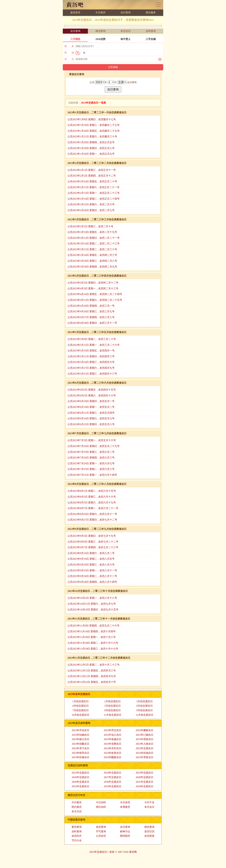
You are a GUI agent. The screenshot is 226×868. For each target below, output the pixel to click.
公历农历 (101, 836)
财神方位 (125, 831)
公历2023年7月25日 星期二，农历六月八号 (91, 469)
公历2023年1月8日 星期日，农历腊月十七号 (92, 119)
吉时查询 (151, 31)
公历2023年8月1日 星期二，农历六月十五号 (92, 491)
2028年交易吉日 (145, 777)
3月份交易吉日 (145, 701)
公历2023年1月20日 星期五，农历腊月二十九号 (94, 131)
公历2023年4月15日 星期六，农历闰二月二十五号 (95, 300)
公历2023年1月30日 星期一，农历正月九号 (91, 154)
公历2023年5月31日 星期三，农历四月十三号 (92, 374)
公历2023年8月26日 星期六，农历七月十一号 (92, 514)
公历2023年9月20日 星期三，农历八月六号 (91, 565)
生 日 (69, 59)
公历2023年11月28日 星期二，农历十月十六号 (93, 643)
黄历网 (133, 852)
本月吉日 (126, 31)
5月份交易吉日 (113, 706)
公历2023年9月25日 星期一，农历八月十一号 (92, 570)
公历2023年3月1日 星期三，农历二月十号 (90, 226)
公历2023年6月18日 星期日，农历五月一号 (91, 401)
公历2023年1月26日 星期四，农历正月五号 (91, 142)
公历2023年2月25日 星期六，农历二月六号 (91, 204)
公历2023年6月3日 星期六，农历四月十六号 (92, 395)
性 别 (69, 53)
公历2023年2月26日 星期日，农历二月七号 (91, 210)
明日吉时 (101, 807)
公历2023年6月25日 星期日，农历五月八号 (91, 424)
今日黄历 (100, 12)
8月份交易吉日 (113, 710)
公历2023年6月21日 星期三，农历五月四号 (91, 413)
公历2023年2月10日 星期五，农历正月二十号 (92, 181)
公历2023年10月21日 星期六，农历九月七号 (92, 604)
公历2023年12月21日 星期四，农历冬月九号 (92, 676)
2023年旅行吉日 (81, 739)
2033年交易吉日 (113, 786)
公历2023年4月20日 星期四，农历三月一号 (91, 306)
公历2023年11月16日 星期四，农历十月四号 (92, 631)
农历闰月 (77, 836)
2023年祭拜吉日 (81, 753)
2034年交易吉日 (145, 786)
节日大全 (77, 840)
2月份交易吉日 (113, 701)
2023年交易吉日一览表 (102, 852)
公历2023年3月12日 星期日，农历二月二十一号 (94, 238)
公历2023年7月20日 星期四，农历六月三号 (91, 458)
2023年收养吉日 (113, 753)
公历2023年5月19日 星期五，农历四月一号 (91, 351)
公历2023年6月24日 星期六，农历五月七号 (91, 418)
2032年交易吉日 (81, 786)
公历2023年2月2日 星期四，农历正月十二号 (92, 176)
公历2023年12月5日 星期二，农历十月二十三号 (94, 665)
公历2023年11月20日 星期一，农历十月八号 (92, 637)
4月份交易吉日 (81, 706)
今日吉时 (101, 802)
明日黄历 (77, 807)
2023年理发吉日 (145, 739)
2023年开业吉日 (81, 730)
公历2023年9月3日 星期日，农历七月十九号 (92, 536)
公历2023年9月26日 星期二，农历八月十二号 (92, 576)
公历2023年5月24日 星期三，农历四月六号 (91, 362)
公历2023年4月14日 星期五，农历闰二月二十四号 (95, 294)
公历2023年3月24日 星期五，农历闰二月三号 (92, 255)
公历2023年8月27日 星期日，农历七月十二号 (92, 520)
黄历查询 (77, 827)
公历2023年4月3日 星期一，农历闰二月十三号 (93, 288)
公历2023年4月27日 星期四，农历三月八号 (91, 317)
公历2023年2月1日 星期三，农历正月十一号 (92, 170)
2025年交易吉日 (145, 773)
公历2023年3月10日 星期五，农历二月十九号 (92, 232)
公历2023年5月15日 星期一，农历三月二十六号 (94, 345)
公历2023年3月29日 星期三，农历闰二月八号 (92, 261)
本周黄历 (125, 807)
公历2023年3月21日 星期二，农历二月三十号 (92, 249)
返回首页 (75, 12)
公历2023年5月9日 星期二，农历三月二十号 (92, 339)
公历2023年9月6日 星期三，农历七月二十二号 (93, 542)
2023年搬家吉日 (145, 730)
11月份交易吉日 (112, 715)
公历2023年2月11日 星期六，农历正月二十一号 (93, 187)
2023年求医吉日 (145, 757)
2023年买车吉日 (113, 748)
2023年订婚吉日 (145, 735)
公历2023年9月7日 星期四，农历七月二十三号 (93, 547)
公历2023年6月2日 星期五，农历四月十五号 (92, 390)
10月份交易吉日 (81, 715)
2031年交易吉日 (145, 782)
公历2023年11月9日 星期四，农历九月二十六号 (93, 626)
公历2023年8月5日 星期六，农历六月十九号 (92, 503)
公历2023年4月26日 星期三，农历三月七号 (91, 311)
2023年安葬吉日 (113, 744)
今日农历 (125, 802)
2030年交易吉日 (113, 782)
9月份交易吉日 (145, 710)
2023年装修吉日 (113, 739)
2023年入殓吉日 (145, 744)
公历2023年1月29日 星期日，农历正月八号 (91, 148)
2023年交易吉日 (145, 748)
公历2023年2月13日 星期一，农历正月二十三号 (94, 193)
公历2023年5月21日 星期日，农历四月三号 (91, 356)
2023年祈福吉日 (145, 753)
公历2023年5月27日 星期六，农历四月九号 (91, 368)
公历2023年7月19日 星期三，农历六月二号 (91, 452)
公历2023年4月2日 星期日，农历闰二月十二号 (93, 283)
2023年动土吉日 (113, 735)
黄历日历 (158, 5)
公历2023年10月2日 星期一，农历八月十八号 (92, 598)
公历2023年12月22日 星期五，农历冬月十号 (92, 682)
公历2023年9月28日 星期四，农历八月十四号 (92, 582)
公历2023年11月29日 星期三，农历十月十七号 (93, 649)
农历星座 (149, 836)
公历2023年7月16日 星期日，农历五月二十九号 (94, 446)
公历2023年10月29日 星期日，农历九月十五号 (93, 610)
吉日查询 (126, 12)
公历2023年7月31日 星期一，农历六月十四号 (92, 475)
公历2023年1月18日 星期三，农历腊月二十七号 (94, 125)
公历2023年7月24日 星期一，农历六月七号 (91, 463)
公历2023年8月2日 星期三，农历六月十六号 (92, 497)
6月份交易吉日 (145, 706)
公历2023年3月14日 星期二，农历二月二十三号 (94, 244)
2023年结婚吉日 (81, 735)
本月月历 (77, 812)
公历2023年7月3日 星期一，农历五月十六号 (92, 440)
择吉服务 (151, 12)
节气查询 (101, 831)
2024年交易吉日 (113, 773)
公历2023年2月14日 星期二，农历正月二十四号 (94, 199)
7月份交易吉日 (81, 710)
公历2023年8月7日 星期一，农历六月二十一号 (93, 508)
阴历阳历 (125, 836)
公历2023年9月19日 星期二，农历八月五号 (91, 559)
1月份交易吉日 (81, 701)
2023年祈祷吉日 (81, 757)
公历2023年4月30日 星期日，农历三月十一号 (92, 323)
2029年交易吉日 (81, 782)
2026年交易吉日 (81, 777)
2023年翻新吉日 (113, 757)
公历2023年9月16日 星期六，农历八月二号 (91, 553)
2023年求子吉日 (81, 748)
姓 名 (69, 46)
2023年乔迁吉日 (113, 730)
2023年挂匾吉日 (81, 744)
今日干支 (149, 802)
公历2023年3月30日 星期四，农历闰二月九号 (92, 267)
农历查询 (101, 827)
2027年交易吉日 (113, 777)
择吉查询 (100, 31)
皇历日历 (149, 831)
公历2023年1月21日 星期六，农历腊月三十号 (92, 136)
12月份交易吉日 (145, 715)
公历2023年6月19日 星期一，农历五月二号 (91, 407)
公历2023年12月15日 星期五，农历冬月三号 (92, 671)
